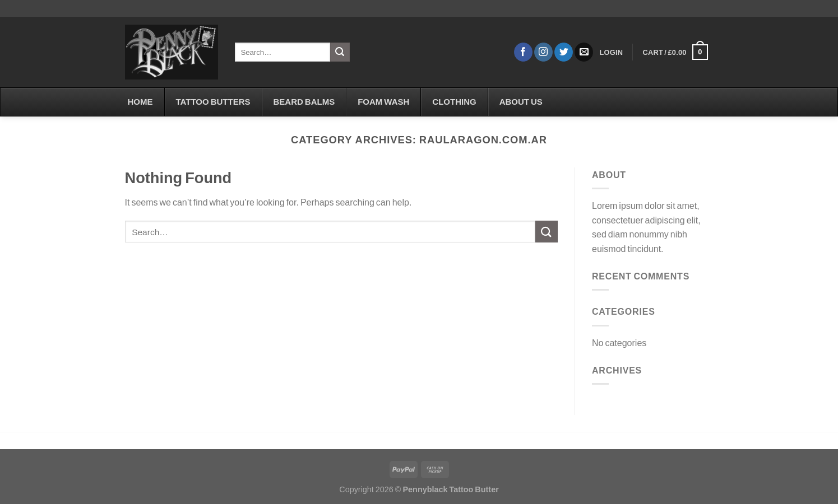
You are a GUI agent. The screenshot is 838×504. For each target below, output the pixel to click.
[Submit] (340, 52)
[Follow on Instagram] (543, 52)
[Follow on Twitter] (564, 52)
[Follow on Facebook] (523, 52)
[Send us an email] (584, 52)
